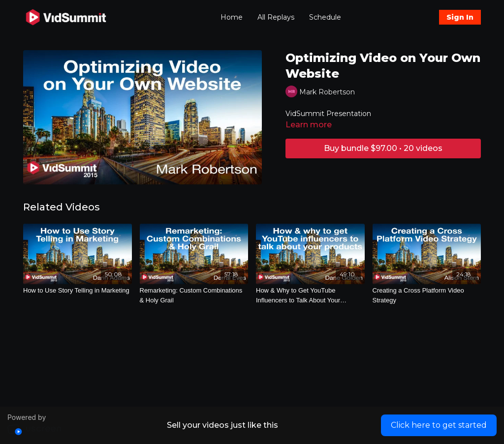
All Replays (276, 17)
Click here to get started (439, 425)
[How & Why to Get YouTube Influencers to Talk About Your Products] (310, 295)
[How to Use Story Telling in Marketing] (78, 291)
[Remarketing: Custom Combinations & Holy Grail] (194, 295)
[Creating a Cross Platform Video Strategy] (427, 295)
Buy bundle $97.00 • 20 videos (383, 148)
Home (232, 17)
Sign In (460, 17)
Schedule (325, 17)
